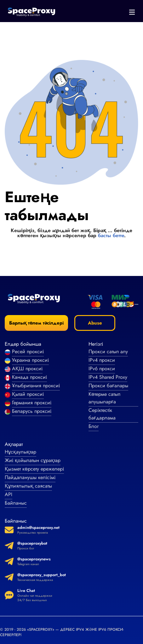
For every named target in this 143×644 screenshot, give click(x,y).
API (9, 494)
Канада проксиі (29, 377)
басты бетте (111, 235)
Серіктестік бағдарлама (102, 414)
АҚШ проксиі (27, 369)
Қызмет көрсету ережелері (34, 469)
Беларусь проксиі (32, 411)
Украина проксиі (30, 360)
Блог (94, 426)
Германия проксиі (32, 403)
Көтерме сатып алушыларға (104, 398)
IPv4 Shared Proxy (108, 377)
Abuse (95, 323)
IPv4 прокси (102, 360)
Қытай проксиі (28, 394)
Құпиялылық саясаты (28, 486)
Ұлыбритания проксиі (36, 386)
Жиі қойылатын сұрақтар (33, 460)
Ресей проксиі (28, 351)
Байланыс (16, 503)
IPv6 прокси (102, 369)
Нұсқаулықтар (20, 452)
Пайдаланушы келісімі (30, 477)
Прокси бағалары (108, 386)
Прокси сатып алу (108, 351)
